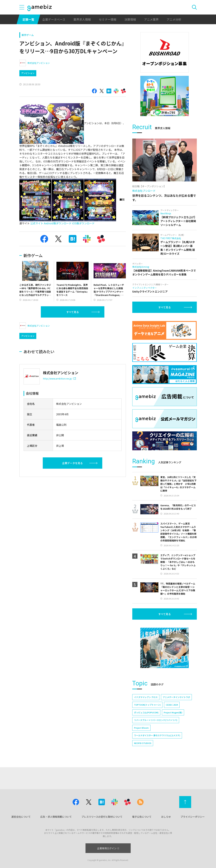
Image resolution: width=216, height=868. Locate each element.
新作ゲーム (28, 35)
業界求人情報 (82, 19)
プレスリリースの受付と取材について (102, 817)
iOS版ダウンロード (83, 223)
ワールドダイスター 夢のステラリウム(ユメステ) (157, 735)
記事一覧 (28, 19)
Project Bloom (141, 728)
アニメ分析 (174, 19)
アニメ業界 (151, 19)
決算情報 (130, 19)
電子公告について (142, 817)
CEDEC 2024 (172, 705)
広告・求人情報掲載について (56, 817)
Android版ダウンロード (58, 223)
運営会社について (21, 817)
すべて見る (73, 312)
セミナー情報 (108, 19)
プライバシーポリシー (193, 817)
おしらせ (166, 817)
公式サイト (37, 223)
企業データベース (54, 19)
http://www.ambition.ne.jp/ (59, 379)
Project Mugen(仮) (173, 712)
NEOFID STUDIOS (143, 743)
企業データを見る (72, 463)
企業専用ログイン (108, 848)
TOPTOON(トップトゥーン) (147, 705)
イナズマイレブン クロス (146, 697)
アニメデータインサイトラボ (176, 697)
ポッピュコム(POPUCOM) (146, 712)
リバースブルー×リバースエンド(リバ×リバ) (156, 720)
